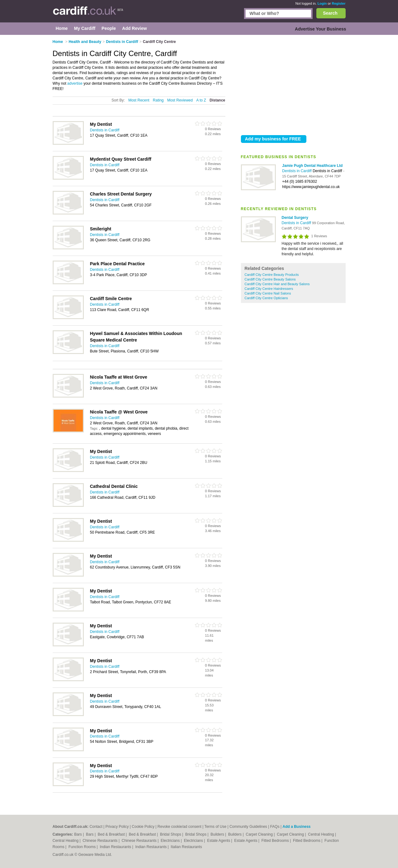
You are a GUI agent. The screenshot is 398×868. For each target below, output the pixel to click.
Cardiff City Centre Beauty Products (272, 275)
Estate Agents (219, 841)
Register (338, 3)
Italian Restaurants (186, 847)
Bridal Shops (171, 834)
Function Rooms (83, 847)
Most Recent (139, 100)
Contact (96, 827)
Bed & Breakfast (112, 834)
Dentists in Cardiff (297, 171)
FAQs (275, 827)
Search (330, 13)
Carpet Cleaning (260, 834)
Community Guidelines (248, 827)
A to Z (201, 100)
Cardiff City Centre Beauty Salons (270, 279)
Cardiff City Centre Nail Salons (268, 293)
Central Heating (321, 834)
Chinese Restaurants (101, 841)
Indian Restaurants (116, 847)
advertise (75, 83)
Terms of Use (216, 827)
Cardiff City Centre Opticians (266, 298)
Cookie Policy (143, 827)
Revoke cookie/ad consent (179, 827)
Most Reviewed (180, 100)
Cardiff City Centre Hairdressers (269, 289)
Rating (158, 100)
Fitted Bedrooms (276, 841)
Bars (79, 834)
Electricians (171, 841)
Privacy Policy (117, 827)
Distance (217, 100)
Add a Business (296, 827)
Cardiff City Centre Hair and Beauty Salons (277, 284)
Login (322, 3)
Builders (218, 834)
